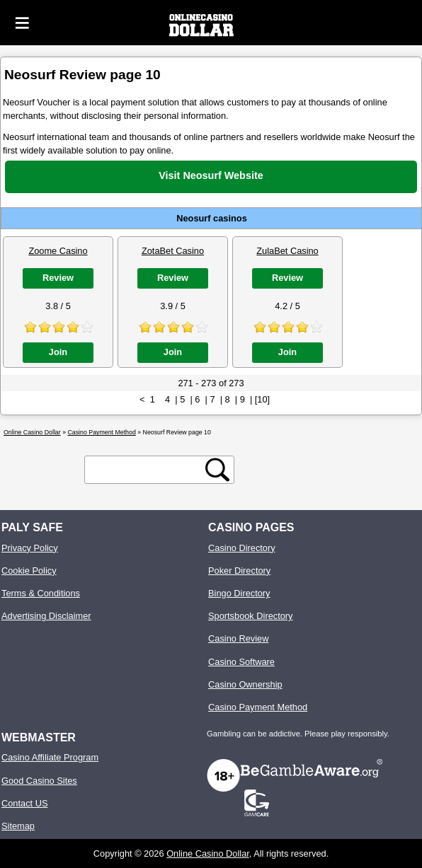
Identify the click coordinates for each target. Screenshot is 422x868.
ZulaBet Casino (287, 251)
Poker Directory (239, 571)
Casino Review (238, 638)
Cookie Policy (29, 571)
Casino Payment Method (258, 707)
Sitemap (18, 826)
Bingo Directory (239, 593)
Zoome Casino (58, 251)
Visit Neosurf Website (211, 175)
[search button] (217, 470)
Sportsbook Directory (250, 616)
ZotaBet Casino (173, 251)
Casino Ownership (245, 684)
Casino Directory (242, 548)
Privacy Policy (30, 548)
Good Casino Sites (39, 781)
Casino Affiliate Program (50, 757)
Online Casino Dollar (208, 853)
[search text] (147, 470)
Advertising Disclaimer (46, 616)
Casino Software (241, 662)
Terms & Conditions (41, 593)
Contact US (24, 803)
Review (58, 278)
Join (58, 352)
